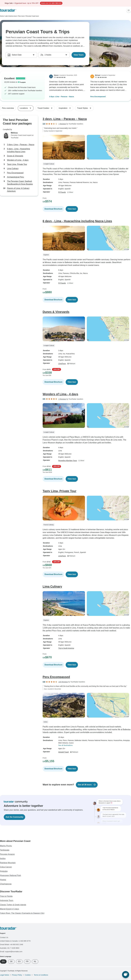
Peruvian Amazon (7, 854)
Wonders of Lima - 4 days (18, 160)
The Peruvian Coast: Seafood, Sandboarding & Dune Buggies (20, 183)
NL (35, 961)
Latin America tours (11, 16)
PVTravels (62, 192)
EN (3, 961)
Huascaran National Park (10, 875)
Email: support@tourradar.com (11, 952)
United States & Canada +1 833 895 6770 (15, 941)
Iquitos (3, 858)
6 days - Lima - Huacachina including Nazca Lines (19, 150)
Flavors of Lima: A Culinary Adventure (18, 190)
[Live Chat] (126, 975)
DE (11, 961)
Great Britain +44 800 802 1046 (12, 944)
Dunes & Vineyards (15, 156)
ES (19, 961)
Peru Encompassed (98, 97)
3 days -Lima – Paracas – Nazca (61, 97)
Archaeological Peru (15, 177)
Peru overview (8, 108)
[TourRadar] (8, 10)
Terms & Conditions (41, 975)
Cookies (28, 975)
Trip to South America (66, 648)
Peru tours (21, 16)
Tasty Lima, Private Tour (17, 164)
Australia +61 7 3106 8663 (10, 948)
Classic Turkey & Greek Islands (13, 905)
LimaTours (62, 364)
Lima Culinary (13, 169)
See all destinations (65, 745)
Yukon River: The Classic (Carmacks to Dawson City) (22, 913)
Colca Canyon (6, 867)
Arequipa (4, 871)
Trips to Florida (6, 896)
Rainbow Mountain (8, 863)
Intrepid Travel (64, 752)
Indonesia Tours (7, 900)
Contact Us (4, 937)
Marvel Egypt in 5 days (10, 909)
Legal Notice (5, 975)
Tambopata (5, 850)
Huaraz (3, 880)
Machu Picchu (6, 846)
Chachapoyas (6, 884)
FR (27, 961)
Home (2, 16)
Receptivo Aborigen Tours (68, 461)
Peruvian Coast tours (32, 16)
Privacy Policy (17, 975)
